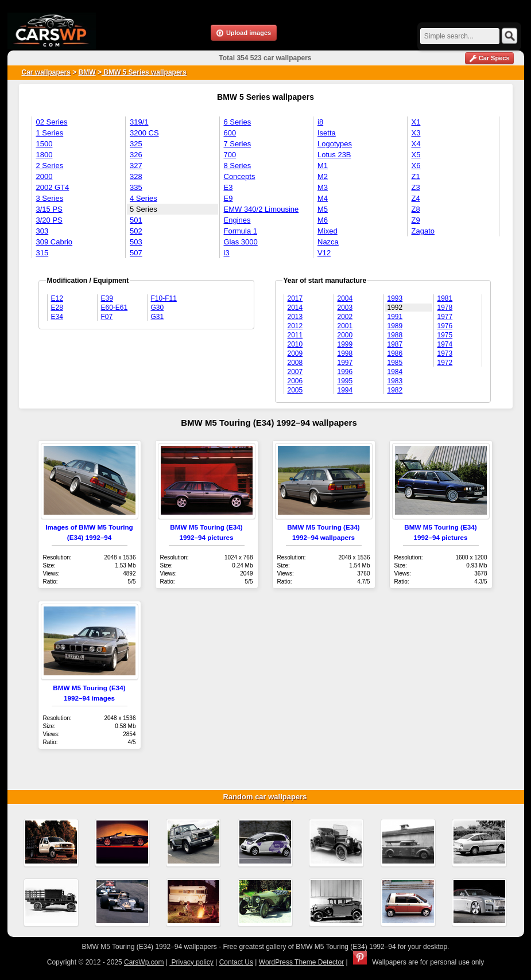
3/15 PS (49, 209)
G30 (158, 308)
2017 (295, 298)
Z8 (416, 209)
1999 (345, 344)
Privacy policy (191, 962)
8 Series (238, 166)
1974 (445, 344)
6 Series (238, 122)
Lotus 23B (334, 155)
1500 (44, 144)
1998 (345, 353)
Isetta (327, 133)
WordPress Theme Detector (301, 962)
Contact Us (236, 962)
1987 (395, 344)
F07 (107, 317)
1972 (445, 363)
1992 (395, 308)
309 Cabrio (55, 242)
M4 (323, 198)
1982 (395, 390)
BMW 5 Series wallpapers (144, 72)
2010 (295, 344)
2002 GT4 (53, 187)
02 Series (52, 122)
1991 (395, 317)
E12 (57, 298)
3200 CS (144, 133)
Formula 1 (241, 231)
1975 (445, 335)
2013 (295, 317)
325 (136, 144)
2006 (295, 381)
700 (230, 155)
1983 (395, 381)
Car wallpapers (46, 72)
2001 (345, 326)
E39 (107, 298)
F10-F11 (164, 298)
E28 (57, 308)
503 (136, 242)
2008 (295, 363)
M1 (323, 166)
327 (136, 166)
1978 (445, 308)
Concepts (240, 176)
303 (42, 231)
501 (136, 220)
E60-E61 (115, 308)
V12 (324, 253)
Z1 (416, 176)
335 (136, 187)
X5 (416, 155)
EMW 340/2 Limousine (261, 209)
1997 (345, 363)
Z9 (416, 220)
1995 (345, 381)
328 (136, 176)
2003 (345, 308)
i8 (320, 122)
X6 (416, 166)
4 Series (144, 198)
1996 (345, 372)
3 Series (50, 198)
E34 (57, 317)
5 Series (144, 209)
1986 (395, 353)
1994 (345, 390)
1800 (44, 155)
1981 (445, 298)
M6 (323, 220)
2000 (44, 176)
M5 (323, 209)
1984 (395, 372)
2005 (295, 390)
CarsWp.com (144, 962)
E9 (228, 198)
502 (136, 231)
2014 (295, 308)
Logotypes (335, 144)
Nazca (328, 242)
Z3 (416, 187)
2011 (295, 335)
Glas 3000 (241, 242)
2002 (345, 317)
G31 (158, 317)
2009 (295, 353)
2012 (295, 326)
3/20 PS (49, 220)
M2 (323, 176)
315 (42, 253)
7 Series (238, 144)
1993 (395, 298)
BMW (87, 72)
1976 (445, 326)
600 (230, 133)
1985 (395, 363)
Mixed (327, 231)
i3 (227, 253)
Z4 (416, 198)
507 (136, 253)
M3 (323, 187)
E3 (228, 187)
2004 (345, 298)
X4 (416, 144)
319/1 (139, 122)
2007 (295, 372)
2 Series (50, 166)
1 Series (50, 133)
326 (136, 155)
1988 (395, 335)
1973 (445, 353)
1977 (445, 317)
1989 (395, 326)
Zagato (423, 231)
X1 (416, 122)
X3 (416, 133)
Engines (237, 220)
